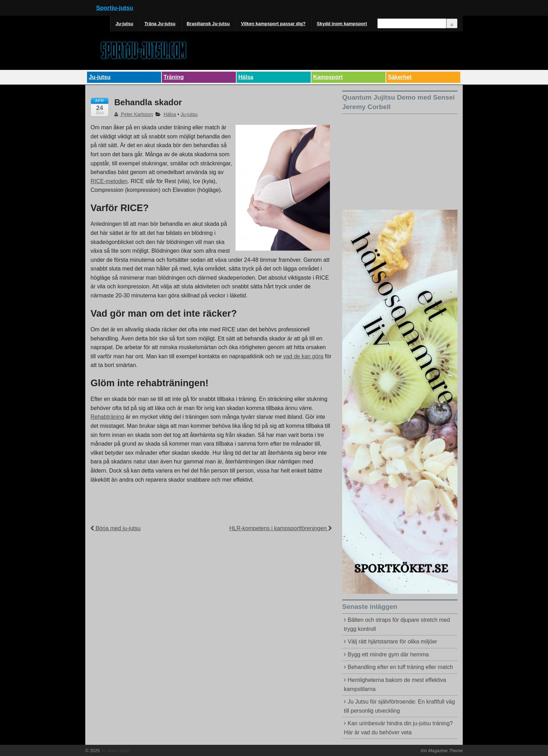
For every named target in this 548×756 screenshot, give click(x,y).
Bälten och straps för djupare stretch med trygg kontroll (397, 624)
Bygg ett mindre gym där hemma (388, 654)
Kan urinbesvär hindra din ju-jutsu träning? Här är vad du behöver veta (398, 728)
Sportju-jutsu (115, 8)
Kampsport (328, 77)
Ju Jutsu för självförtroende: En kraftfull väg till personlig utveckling (399, 706)
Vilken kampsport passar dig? (273, 24)
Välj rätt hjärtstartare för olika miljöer (392, 642)
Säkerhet (400, 77)
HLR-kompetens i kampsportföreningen (280, 528)
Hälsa (246, 77)
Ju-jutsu (125, 24)
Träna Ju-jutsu (160, 24)
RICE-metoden (109, 181)
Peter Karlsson (134, 114)
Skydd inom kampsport (342, 24)
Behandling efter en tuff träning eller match (400, 667)
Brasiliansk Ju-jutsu (208, 24)
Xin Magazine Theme (442, 751)
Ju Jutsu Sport (114, 751)
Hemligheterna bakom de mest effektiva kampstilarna (395, 685)
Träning (174, 77)
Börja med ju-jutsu (116, 528)
